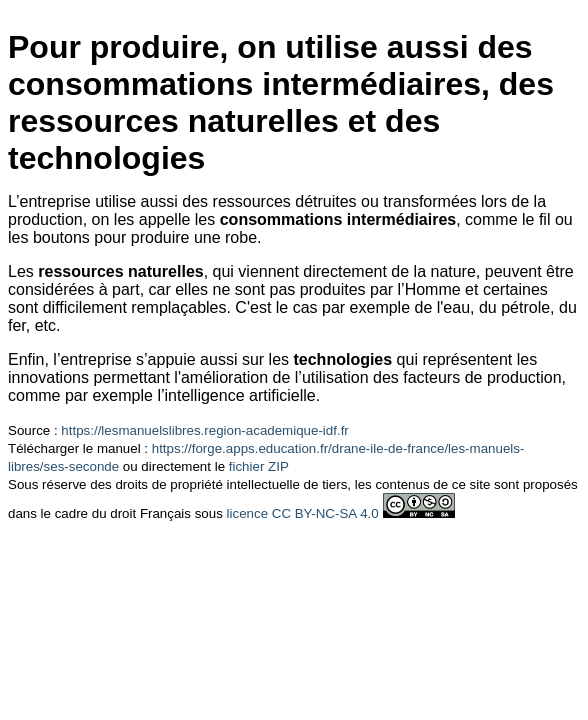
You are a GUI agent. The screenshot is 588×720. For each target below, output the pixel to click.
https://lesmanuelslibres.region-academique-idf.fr (204, 430)
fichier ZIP (259, 466)
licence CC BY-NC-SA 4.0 (303, 513)
